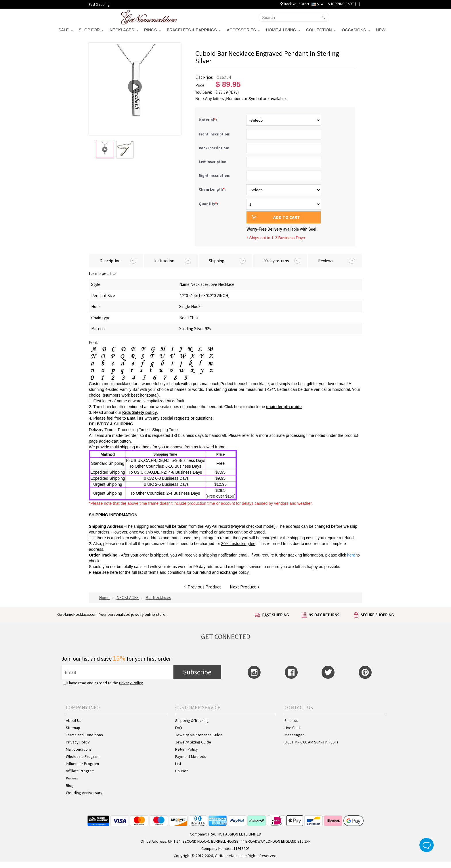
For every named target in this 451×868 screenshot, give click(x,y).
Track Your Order (295, 4)
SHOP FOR (91, 30)
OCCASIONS (356, 30)
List (178, 764)
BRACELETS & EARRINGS (194, 30)
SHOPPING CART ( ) (344, 4)
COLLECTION (321, 30)
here (114, 572)
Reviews (72, 778)
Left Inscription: (214, 162)
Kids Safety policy (140, 412)
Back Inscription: (214, 148)
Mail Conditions (79, 749)
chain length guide (284, 407)
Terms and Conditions (84, 735)
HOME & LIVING (283, 30)
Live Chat (292, 728)
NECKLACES (124, 30)
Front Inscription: (215, 134)
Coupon (182, 771)
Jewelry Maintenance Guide (199, 735)
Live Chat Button (427, 845)
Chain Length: (213, 189)
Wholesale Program (83, 756)
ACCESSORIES (243, 30)
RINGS (152, 30)
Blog (70, 785)
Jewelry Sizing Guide (193, 742)
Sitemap (73, 728)
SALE (66, 30)
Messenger (294, 735)
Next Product (245, 587)
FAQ (179, 728)
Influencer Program (82, 764)
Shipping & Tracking (192, 720)
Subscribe (197, 672)
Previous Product (203, 587)
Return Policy (187, 749)
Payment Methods (191, 756)
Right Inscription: (215, 176)
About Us (74, 720)
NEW (381, 30)
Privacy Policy (131, 683)
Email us (135, 418)
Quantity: (208, 204)
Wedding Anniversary (84, 793)
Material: (208, 120)
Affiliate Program (80, 771)
